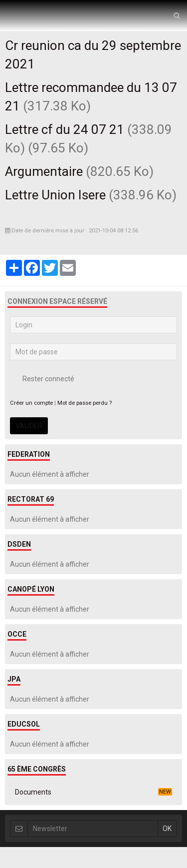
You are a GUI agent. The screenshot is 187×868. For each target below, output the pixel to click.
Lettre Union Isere (55, 195)
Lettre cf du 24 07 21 (65, 129)
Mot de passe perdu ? (85, 403)
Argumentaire (44, 171)
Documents (93, 792)
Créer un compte (31, 403)
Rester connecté (42, 379)
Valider (29, 426)
